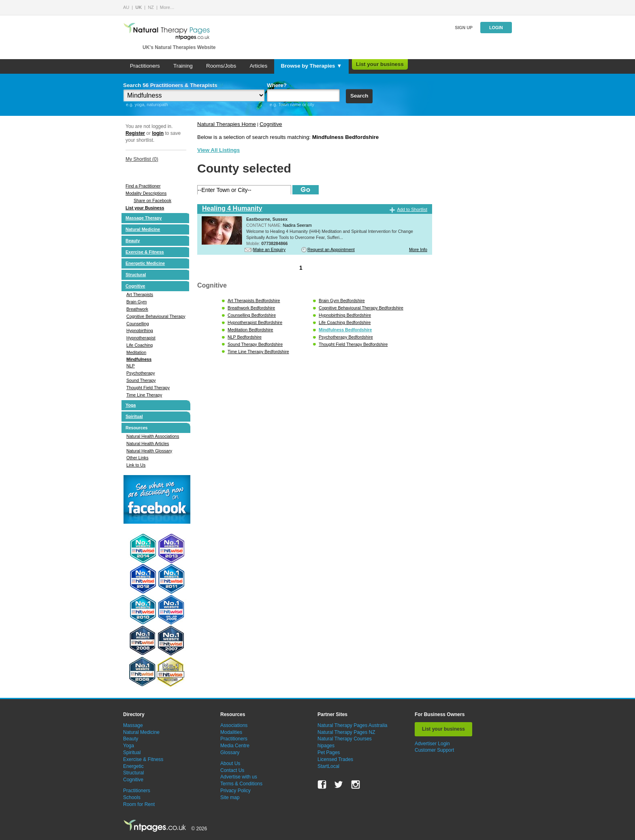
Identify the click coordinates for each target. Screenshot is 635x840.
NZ (151, 7)
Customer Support (434, 750)
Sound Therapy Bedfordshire (255, 344)
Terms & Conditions (241, 784)
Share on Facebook (152, 200)
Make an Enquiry (269, 249)
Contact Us (232, 770)
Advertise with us (239, 777)
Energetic (133, 766)
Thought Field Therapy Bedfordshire (353, 344)
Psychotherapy (141, 373)
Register (135, 133)
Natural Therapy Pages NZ (346, 732)
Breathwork (137, 309)
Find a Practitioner (143, 186)
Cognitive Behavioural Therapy (156, 316)
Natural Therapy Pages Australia (353, 725)
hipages (326, 746)
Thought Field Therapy (148, 388)
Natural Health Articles (148, 443)
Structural (136, 275)
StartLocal (328, 766)
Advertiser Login (432, 744)
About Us (230, 763)
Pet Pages (329, 753)
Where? (277, 85)
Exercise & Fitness (145, 252)
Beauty (133, 241)
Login (496, 28)
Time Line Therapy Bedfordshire (258, 352)
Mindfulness (139, 359)
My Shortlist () (142, 159)
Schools (132, 797)
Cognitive (135, 286)
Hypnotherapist (141, 338)
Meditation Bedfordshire (250, 330)
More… (167, 7)
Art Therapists (140, 294)
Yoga (131, 405)
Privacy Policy (235, 791)
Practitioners (145, 66)
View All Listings (218, 150)
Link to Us (136, 465)
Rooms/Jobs (221, 66)
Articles (258, 66)
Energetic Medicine (145, 263)
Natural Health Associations (153, 436)
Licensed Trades (335, 759)
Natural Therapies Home (227, 124)
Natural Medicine (143, 229)
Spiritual (134, 416)
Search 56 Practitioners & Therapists (170, 85)
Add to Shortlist (412, 209)
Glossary (230, 753)
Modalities (231, 732)
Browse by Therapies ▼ (311, 66)
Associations (234, 725)
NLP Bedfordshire (245, 337)
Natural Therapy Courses (345, 739)
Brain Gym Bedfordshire (342, 301)
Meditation (136, 352)
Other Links (137, 458)
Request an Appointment (331, 249)
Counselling (138, 324)
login (158, 133)
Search (359, 96)
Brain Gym (136, 302)
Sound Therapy (141, 380)
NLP (131, 366)
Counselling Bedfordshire (252, 315)
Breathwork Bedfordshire (251, 308)
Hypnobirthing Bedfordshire (345, 315)
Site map (230, 797)
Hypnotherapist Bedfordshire (255, 322)
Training (183, 66)
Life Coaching (140, 345)
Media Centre (235, 746)
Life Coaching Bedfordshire (345, 322)
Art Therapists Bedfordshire (254, 301)
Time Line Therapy (144, 395)
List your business (380, 64)
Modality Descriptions (146, 193)
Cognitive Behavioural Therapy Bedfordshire (361, 308)
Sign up (464, 28)
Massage (133, 725)
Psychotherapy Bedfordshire (346, 337)
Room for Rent (139, 804)
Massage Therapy (144, 218)
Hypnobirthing (140, 330)
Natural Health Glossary (149, 451)
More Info (418, 249)
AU (126, 7)
